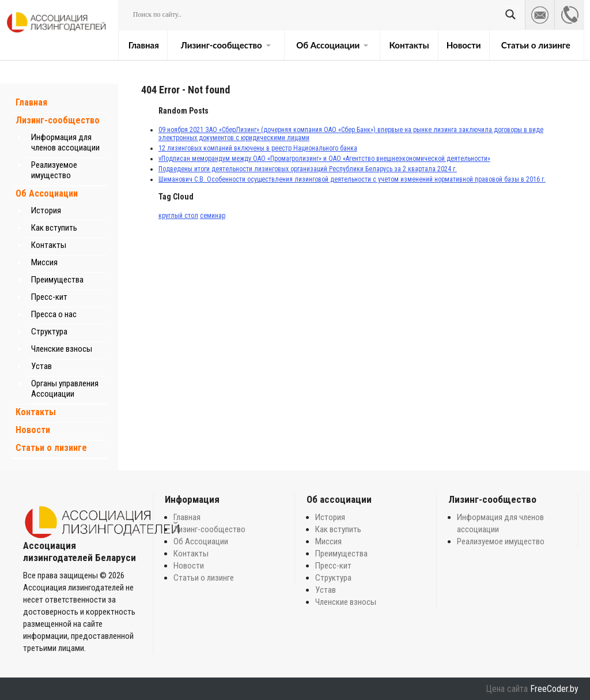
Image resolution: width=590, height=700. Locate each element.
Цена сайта (507, 689)
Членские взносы (62, 349)
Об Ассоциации (332, 45)
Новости (464, 45)
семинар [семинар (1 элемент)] (213, 216)
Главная (144, 45)
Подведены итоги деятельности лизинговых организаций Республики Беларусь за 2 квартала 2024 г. (308, 169)
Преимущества (57, 280)
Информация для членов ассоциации (65, 142)
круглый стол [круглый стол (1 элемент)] (178, 216)
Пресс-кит (49, 297)
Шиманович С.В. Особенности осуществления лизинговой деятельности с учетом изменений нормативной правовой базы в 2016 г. (352, 179)
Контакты (409, 45)
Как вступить (54, 228)
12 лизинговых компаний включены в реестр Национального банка (258, 148)
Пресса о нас (54, 314)
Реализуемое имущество (54, 170)
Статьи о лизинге (536, 45)
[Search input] (316, 14)
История (46, 210)
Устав (41, 366)
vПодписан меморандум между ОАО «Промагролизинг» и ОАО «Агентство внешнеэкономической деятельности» (324, 159)
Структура (49, 332)
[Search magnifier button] (510, 14)
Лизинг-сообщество (226, 45)
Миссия (44, 262)
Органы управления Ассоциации (65, 389)
